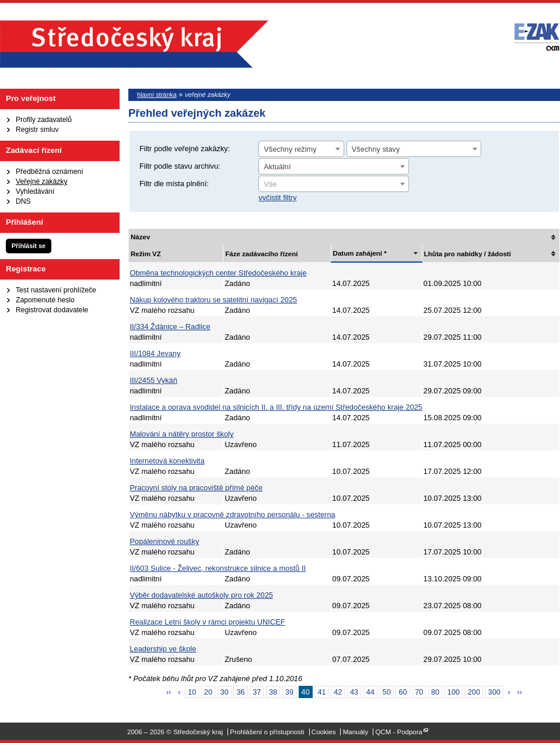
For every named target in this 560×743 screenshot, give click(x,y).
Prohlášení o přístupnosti (267, 732)
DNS (23, 201)
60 (402, 692)
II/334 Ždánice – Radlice (170, 327)
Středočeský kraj (134, 44)
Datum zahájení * (360, 253)
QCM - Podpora (399, 732)
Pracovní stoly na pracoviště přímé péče (197, 488)
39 (289, 692)
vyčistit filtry (277, 198)
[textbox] (334, 184)
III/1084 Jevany (155, 353)
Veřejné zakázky (42, 182)
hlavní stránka (157, 95)
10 (192, 692)
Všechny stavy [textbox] (376, 149)
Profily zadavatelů (44, 120)
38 (273, 692)
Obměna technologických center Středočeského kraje (218, 273)
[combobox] (301, 149)
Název (140, 237)
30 (225, 692)
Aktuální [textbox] (277, 167)
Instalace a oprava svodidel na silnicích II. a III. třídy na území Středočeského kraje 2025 (276, 407)
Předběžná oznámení (50, 172)
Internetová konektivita (167, 461)
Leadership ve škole (163, 649)
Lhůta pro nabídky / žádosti (468, 254)
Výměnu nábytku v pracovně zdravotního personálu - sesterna (233, 514)
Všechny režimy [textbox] (290, 149)
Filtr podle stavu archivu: (180, 166)
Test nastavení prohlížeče (56, 290)
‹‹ (169, 692)
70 (419, 692)
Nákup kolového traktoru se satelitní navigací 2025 (214, 300)
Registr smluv (37, 130)
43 (354, 692)
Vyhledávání (35, 191)
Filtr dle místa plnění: (174, 184)
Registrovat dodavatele (52, 310)
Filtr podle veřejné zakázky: (185, 149)
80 (435, 692)
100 (454, 692)
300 (494, 692)
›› (519, 692)
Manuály (356, 732)
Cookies (324, 732)
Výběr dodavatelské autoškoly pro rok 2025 (202, 595)
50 (387, 692)
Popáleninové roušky (165, 541)
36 (240, 692)
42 (338, 692)
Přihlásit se (29, 246)
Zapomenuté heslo (45, 300)
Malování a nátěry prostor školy (182, 434)
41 (321, 692)
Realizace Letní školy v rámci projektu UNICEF (208, 622)
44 (370, 692)
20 (208, 692)
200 (474, 692)
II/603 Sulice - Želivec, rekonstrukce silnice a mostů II (218, 568)
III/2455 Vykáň (154, 380)
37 (257, 692)
